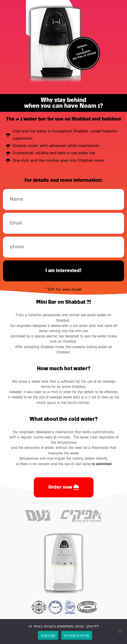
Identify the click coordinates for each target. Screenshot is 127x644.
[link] (64, 487)
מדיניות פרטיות (77, 635)
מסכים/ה (48, 635)
